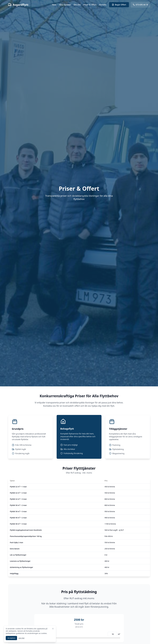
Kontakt (103, 5)
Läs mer (21, 638)
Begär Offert (119, 5)
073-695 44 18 (140, 5)
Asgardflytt (18, 5)
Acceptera (11, 638)
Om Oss (77, 5)
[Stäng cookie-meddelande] (53, 629)
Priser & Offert (90, 5)
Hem (54, 5)
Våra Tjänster (65, 5)
